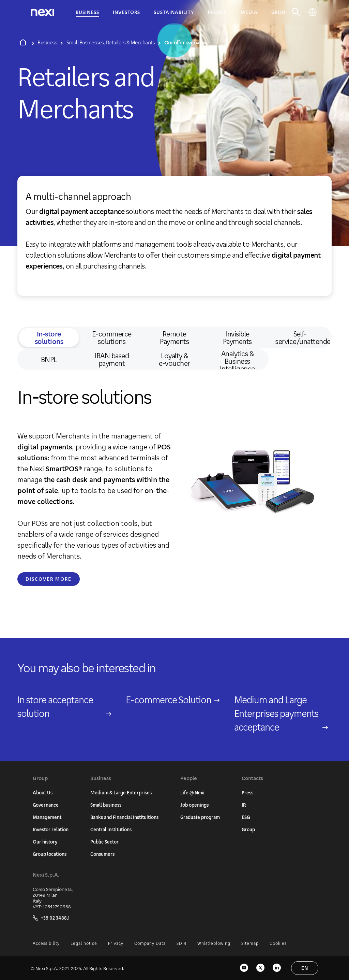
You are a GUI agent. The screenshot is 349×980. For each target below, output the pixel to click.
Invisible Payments (237, 337)
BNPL (49, 359)
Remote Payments (174, 337)
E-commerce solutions (112, 337)
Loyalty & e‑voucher (174, 359)
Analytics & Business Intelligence (237, 359)
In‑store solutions (49, 337)
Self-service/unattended (303, 337)
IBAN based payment (112, 359)
